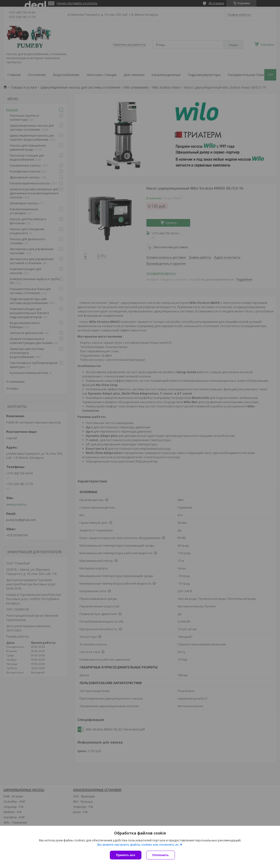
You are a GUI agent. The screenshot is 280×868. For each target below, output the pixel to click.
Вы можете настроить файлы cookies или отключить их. (138, 845)
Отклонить (161, 855)
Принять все (126, 855)
